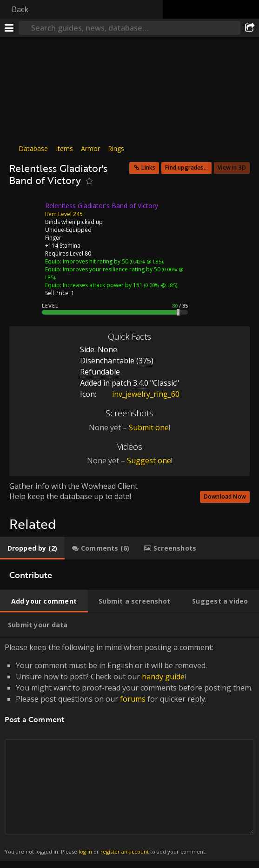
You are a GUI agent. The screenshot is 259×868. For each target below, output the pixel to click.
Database (33, 148)
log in (85, 852)
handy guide (163, 677)
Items (64, 148)
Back (20, 9)
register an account (125, 852)
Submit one (149, 427)
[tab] (32, 548)
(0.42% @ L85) (146, 261)
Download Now (225, 496)
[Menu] (9, 28)
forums (133, 699)
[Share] (250, 28)
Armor (90, 148)
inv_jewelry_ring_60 (139, 394)
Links (148, 168)
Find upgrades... (186, 168)
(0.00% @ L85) (160, 285)
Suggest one (149, 460)
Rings (116, 148)
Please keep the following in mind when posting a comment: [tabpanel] (129, 749)
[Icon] (25, 213)
